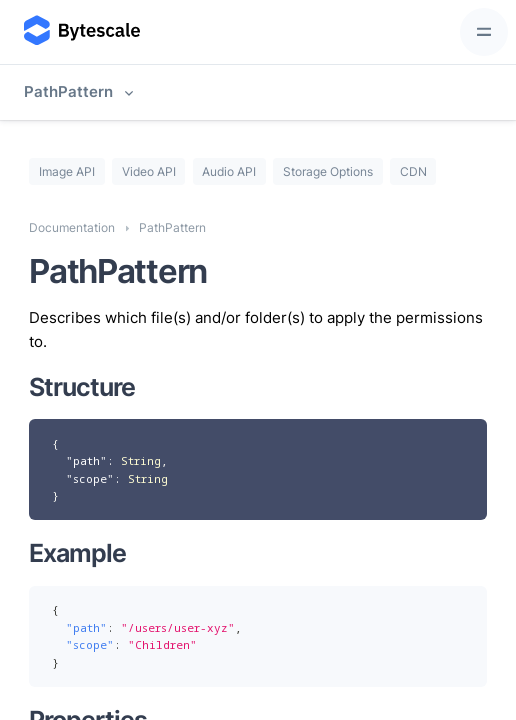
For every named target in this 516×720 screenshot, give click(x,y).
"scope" (90, 478)
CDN (413, 171)
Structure (82, 387)
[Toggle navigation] (484, 32)
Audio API (229, 171)
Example (77, 553)
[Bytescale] (80, 32)
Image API (67, 171)
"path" (86, 460)
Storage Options (328, 171)
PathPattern (68, 91)
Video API (149, 171)
